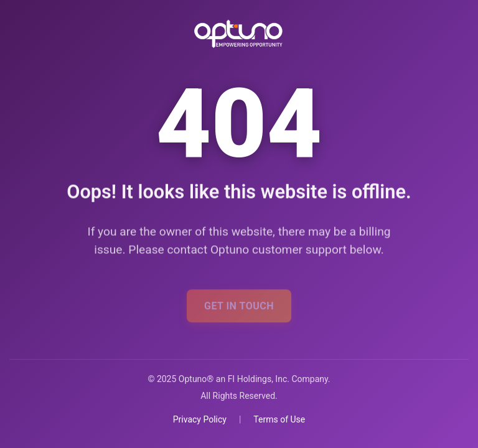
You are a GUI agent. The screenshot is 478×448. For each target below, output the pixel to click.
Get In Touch (239, 308)
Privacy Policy (200, 419)
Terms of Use (279, 419)
